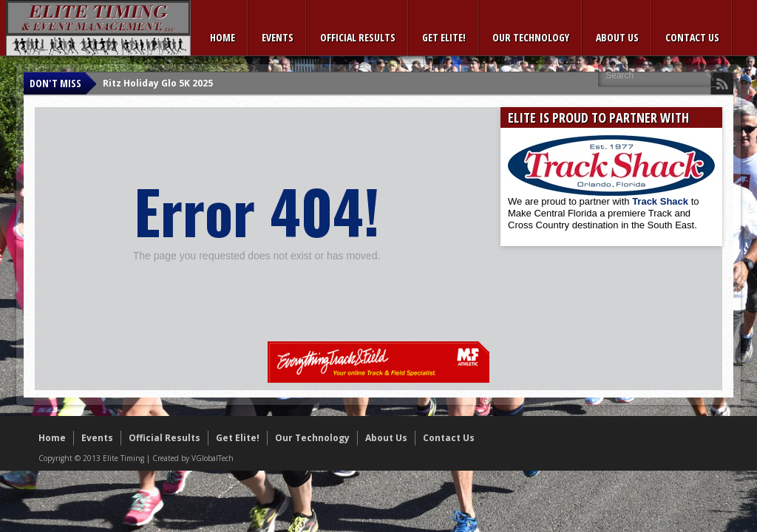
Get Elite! (444, 37)
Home (223, 37)
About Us (617, 37)
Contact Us (692, 37)
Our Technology (531, 37)
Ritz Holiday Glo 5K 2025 (158, 83)
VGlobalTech (213, 458)
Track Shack (662, 201)
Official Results (358, 37)
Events (278, 37)
